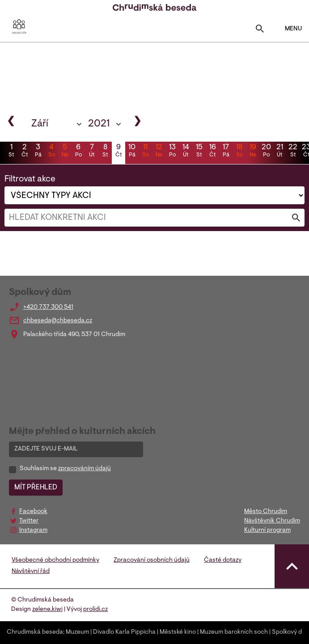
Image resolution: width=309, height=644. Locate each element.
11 (145, 152)
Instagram (33, 530)
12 (159, 152)
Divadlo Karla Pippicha (124, 632)
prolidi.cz (95, 610)
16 (212, 152)
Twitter (29, 521)
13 (172, 152)
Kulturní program (267, 530)
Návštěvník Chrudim (272, 521)
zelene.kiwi (47, 610)
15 (199, 152)
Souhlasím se (65, 469)
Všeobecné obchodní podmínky (55, 560)
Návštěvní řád (31, 572)
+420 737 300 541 (48, 307)
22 (293, 152)
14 (186, 152)
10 (132, 152)
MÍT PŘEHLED (36, 488)
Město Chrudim (266, 512)
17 (226, 152)
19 (253, 152)
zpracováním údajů (85, 469)
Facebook (33, 512)
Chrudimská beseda (35, 632)
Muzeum (77, 632)
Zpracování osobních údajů (152, 560)
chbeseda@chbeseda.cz (58, 321)
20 (266, 152)
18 (239, 152)
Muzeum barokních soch (234, 632)
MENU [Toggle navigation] (288, 29)
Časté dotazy (223, 560)
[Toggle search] (260, 31)
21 (279, 152)
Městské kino (178, 632)
